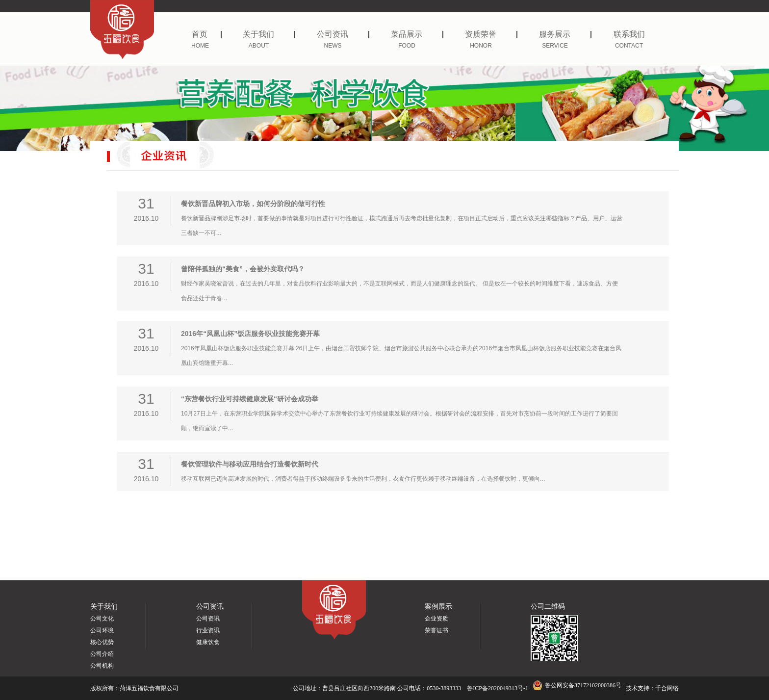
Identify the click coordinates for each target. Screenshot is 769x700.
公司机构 (102, 666)
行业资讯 (208, 630)
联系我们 (629, 34)
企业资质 (436, 619)
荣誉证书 (436, 630)
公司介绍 (102, 654)
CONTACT (629, 46)
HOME (200, 46)
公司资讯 (343, 34)
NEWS (333, 46)
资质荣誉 (491, 34)
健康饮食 (208, 642)
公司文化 (102, 619)
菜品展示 (417, 34)
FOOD (407, 46)
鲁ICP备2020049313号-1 (498, 688)
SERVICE (555, 46)
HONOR (481, 46)
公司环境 (102, 630)
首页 (207, 34)
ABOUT (259, 46)
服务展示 (565, 34)
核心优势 (102, 642)
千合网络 (667, 688)
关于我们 (269, 34)
